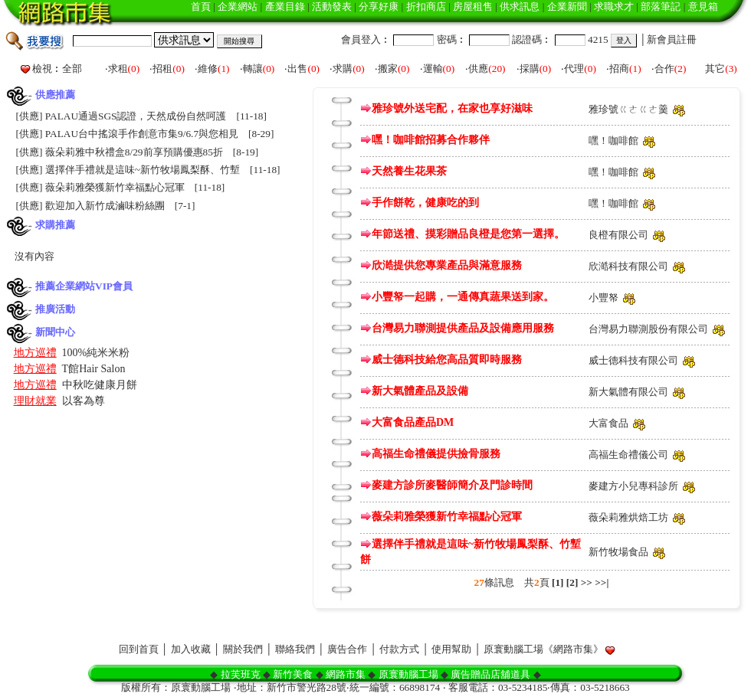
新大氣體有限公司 (628, 392)
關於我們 (243, 649)
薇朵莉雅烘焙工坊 (628, 517)
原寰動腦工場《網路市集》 (543, 649)
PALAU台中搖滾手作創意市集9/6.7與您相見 (142, 134)
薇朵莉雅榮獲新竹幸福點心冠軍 (115, 187)
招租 (162, 69)
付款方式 (399, 649)
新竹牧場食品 (618, 552)
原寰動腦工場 (408, 674)
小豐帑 (603, 298)
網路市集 (346, 674)
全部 (72, 69)
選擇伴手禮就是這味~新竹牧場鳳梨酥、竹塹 (143, 170)
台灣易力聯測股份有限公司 (648, 329)
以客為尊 (84, 401)
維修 (208, 69)
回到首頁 (139, 649)
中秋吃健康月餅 (100, 385)
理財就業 (35, 401)
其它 (715, 69)
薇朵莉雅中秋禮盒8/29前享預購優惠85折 (134, 152)
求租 (118, 69)
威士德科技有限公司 (633, 360)
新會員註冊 (672, 39)
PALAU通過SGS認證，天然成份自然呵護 (136, 116)
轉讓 (253, 69)
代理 (574, 69)
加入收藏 (191, 649)
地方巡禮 (35, 353)
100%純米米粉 (96, 353)
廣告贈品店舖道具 (490, 674)
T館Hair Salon (94, 369)
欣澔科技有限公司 (628, 266)
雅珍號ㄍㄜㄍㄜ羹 (628, 109)
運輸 (433, 69)
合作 (664, 69)
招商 (619, 69)
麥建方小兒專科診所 (633, 486)
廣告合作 (347, 649)
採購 (530, 69)
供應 (478, 69)
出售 (297, 69)
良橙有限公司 (618, 235)
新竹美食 (293, 674)
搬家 (388, 69)
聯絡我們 (295, 649)
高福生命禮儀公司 (628, 455)
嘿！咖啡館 (613, 141)
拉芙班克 (241, 674)
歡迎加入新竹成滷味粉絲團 (105, 206)
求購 (343, 69)
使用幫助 (451, 649)
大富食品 (608, 423)
